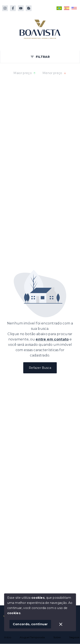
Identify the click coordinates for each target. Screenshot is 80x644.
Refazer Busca (40, 368)
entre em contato (52, 339)
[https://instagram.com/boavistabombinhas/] (5, 8)
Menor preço (55, 73)
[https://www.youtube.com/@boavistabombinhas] (21, 8)
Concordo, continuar (30, 624)
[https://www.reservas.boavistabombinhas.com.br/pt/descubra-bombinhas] (29, 8)
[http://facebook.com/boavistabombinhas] (13, 8)
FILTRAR (40, 57)
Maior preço (25, 73)
